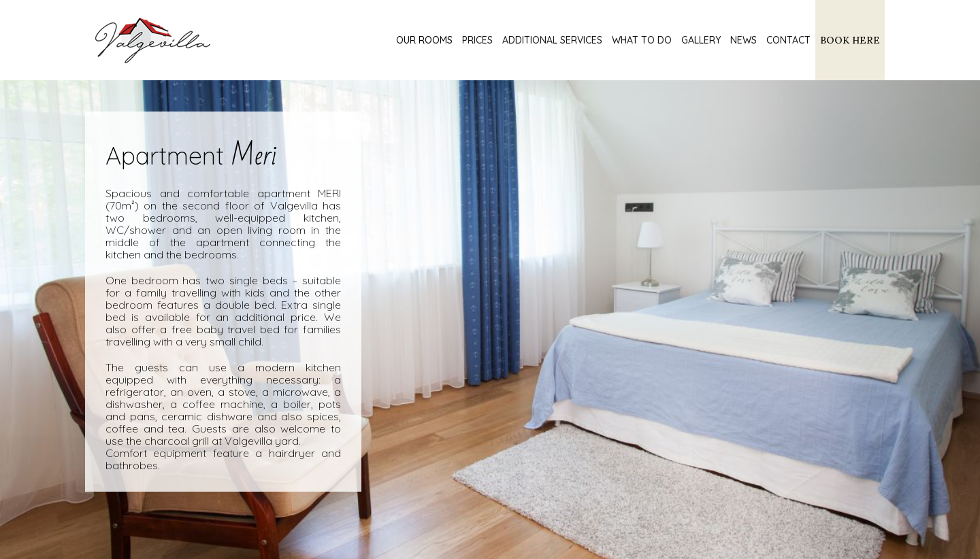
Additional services (552, 40)
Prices (477, 40)
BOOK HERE (850, 40)
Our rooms (424, 40)
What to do (642, 40)
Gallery (701, 40)
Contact (788, 40)
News (744, 40)
